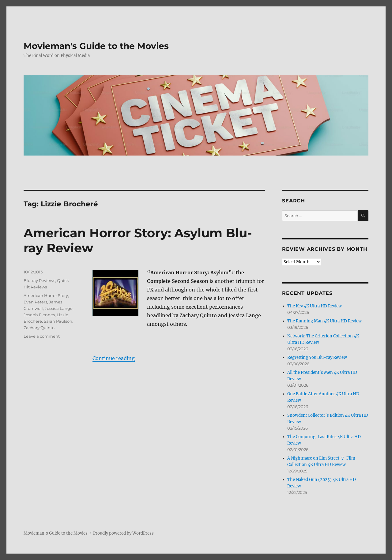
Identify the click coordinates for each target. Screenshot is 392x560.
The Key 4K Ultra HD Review (315, 306)
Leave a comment (42, 336)
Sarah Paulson (58, 321)
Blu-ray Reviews (39, 280)
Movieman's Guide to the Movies (96, 46)
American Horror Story (46, 295)
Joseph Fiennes (39, 315)
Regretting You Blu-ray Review (317, 357)
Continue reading (114, 358)
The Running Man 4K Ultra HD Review (324, 321)
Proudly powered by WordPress (123, 533)
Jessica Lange (59, 308)
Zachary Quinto (39, 328)
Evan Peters (35, 302)
